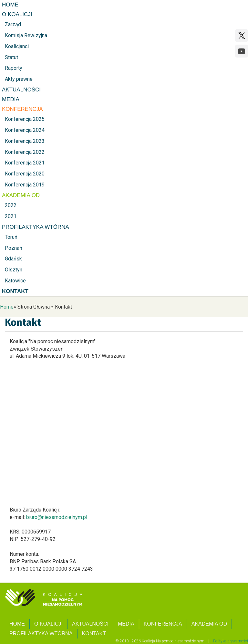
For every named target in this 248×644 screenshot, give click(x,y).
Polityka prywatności (231, 641)
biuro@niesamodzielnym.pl (57, 517)
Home (7, 307)
